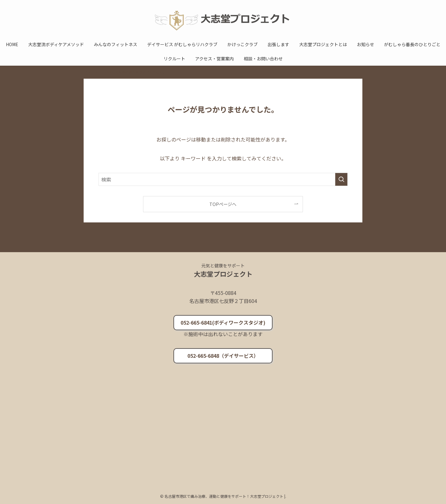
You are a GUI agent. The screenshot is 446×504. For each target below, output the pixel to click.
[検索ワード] (223, 179)
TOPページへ (223, 204)
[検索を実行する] (341, 179)
